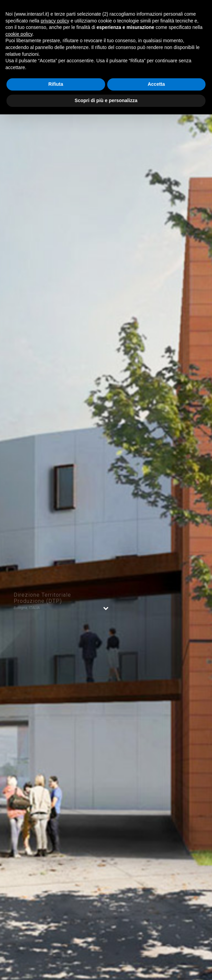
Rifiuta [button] (56, 84)
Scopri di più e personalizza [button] (106, 100)
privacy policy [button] (55, 21)
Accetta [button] (156, 84)
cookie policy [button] (19, 34)
